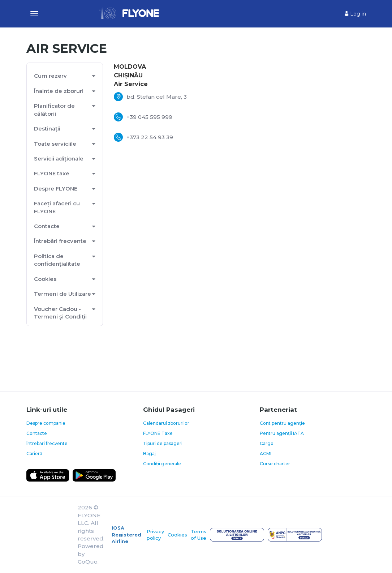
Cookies (45, 279)
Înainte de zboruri (59, 91)
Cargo (267, 443)
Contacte (47, 226)
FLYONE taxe (52, 173)
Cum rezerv (50, 76)
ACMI (266, 454)
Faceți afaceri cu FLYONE (57, 207)
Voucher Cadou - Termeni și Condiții (60, 313)
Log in (355, 14)
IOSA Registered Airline (126, 534)
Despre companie (46, 423)
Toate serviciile (55, 144)
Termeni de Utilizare (63, 294)
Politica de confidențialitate (57, 260)
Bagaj (149, 454)
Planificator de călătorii (54, 110)
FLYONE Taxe (158, 433)
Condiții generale (162, 464)
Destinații (47, 129)
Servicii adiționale (59, 159)
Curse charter (275, 464)
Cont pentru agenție (282, 423)
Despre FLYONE (56, 189)
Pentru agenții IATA (282, 433)
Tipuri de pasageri (163, 443)
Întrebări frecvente (60, 241)
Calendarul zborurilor (166, 423)
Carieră (34, 454)
